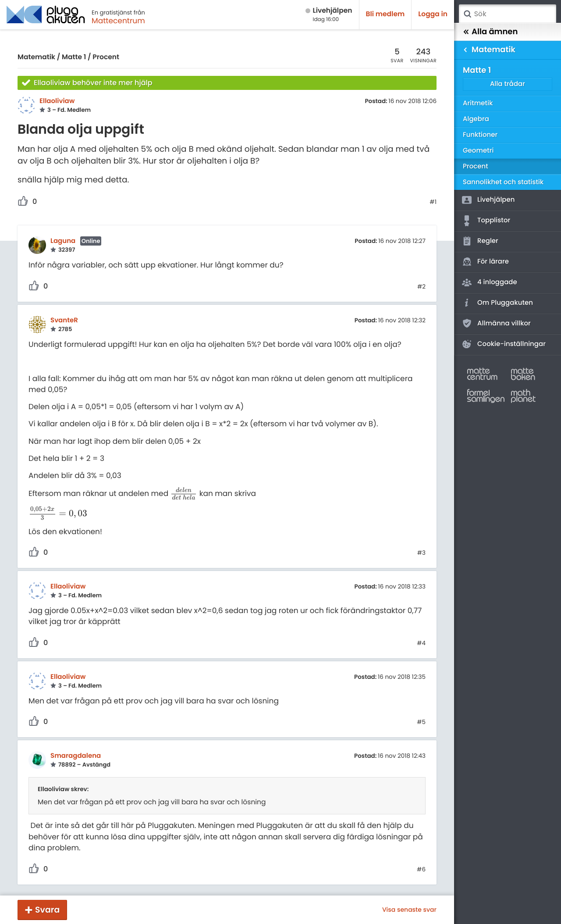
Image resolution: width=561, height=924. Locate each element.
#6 (421, 870)
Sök (467, 14)
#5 (421, 722)
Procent (106, 57)
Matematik (36, 57)
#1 (433, 202)
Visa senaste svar (409, 910)
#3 (421, 553)
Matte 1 (74, 57)
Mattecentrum (118, 21)
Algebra (476, 119)
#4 (421, 643)
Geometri (478, 151)
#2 (421, 287)
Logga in (433, 14)
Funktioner (480, 135)
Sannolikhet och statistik (503, 182)
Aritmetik (478, 103)
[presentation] (184, 493)
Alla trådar (508, 84)
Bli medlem (385, 14)
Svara (47, 910)
